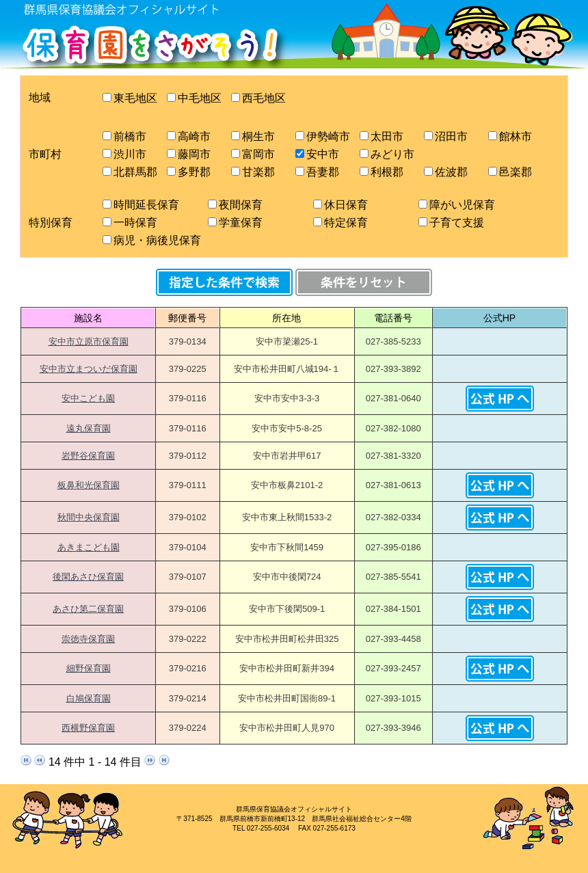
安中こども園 (88, 398)
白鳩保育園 (89, 698)
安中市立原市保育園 (89, 341)
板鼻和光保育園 (89, 485)
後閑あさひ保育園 (88, 577)
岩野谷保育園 (88, 456)
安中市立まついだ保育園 (89, 369)
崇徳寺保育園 (88, 639)
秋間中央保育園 (89, 517)
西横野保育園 (88, 728)
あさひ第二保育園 (88, 609)
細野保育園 (89, 668)
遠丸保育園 (89, 428)
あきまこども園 (89, 547)
